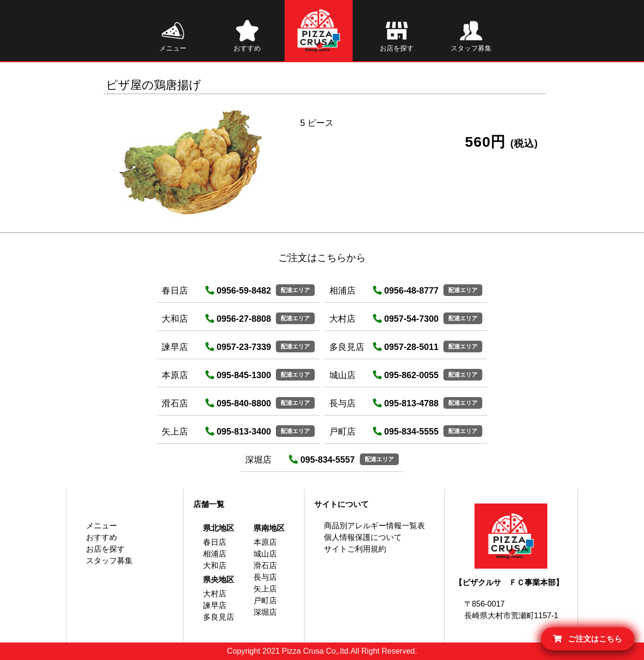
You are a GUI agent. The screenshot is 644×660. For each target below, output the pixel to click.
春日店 (215, 542)
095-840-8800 (238, 403)
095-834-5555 (406, 432)
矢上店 (265, 589)
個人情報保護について (363, 537)
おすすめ (102, 537)
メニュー (102, 526)
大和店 (215, 565)
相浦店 (215, 554)
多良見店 (219, 617)
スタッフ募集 (109, 561)
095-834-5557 (322, 460)
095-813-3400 (238, 432)
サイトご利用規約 (355, 549)
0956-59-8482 (238, 291)
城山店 (265, 554)
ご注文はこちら (588, 639)
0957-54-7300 (406, 319)
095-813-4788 (406, 403)
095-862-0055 (406, 375)
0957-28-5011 (406, 347)
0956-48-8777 (406, 291)
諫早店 (215, 605)
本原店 (265, 542)
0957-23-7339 (238, 347)
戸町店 (265, 600)
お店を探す (105, 549)
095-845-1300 (238, 375)
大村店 (215, 594)
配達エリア (295, 290)
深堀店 (265, 612)
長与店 (265, 577)
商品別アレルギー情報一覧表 (374, 526)
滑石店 (265, 565)
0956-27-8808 (238, 319)
